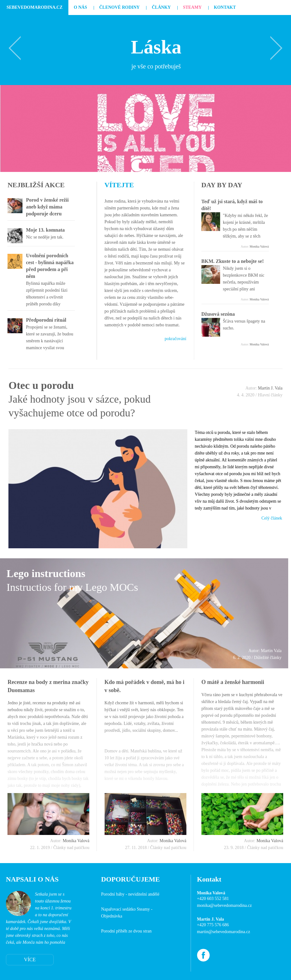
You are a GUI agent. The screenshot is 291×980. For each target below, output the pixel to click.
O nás (80, 7)
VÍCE (30, 960)
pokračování (175, 339)
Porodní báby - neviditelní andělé (130, 894)
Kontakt (225, 7)
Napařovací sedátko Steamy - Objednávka (127, 913)
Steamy (192, 7)
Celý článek (272, 518)
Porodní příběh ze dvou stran (126, 931)
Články (161, 7)
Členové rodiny (120, 7)
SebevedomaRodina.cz (35, 7)
